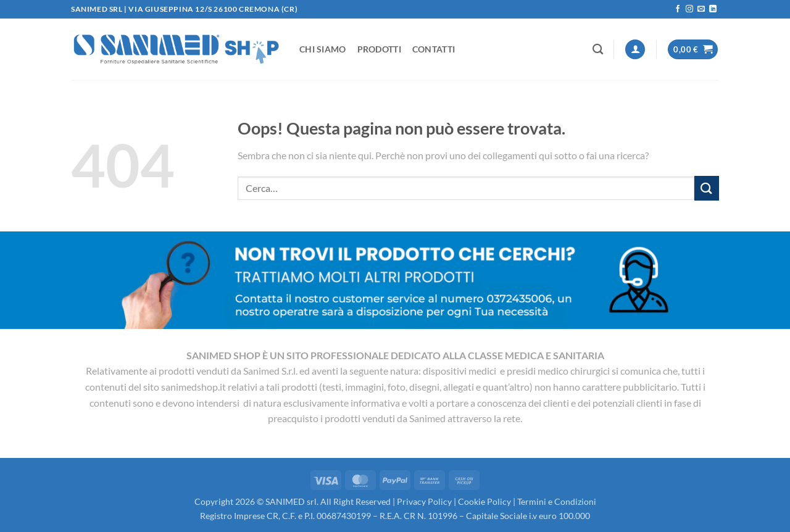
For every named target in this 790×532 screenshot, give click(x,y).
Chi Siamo (323, 49)
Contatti (434, 49)
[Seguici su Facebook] (678, 9)
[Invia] (707, 188)
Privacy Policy (424, 501)
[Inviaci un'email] (701, 9)
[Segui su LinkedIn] (713, 9)
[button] (635, 50)
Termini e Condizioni (557, 501)
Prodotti (379, 49)
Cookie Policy (484, 501)
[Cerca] (598, 50)
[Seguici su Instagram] (689, 9)
